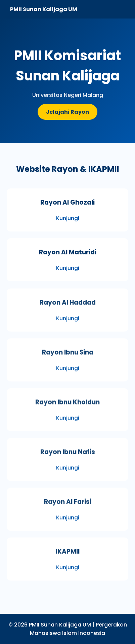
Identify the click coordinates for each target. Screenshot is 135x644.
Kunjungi (68, 218)
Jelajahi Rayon (67, 112)
